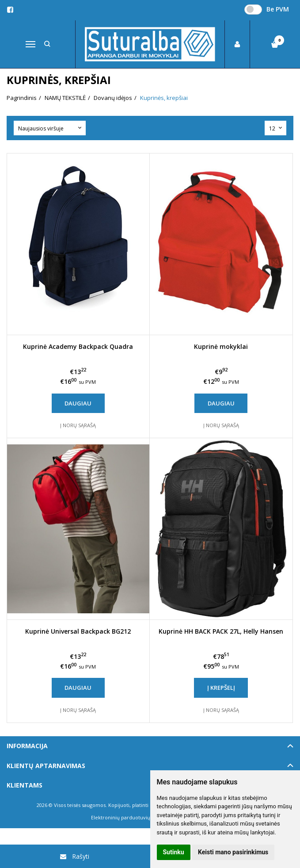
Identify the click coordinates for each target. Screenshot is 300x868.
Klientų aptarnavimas (46, 766)
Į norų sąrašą (78, 425)
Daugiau (78, 403)
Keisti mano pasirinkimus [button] (233, 852)
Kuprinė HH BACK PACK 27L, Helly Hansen (221, 631)
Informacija (27, 746)
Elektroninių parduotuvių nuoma (130, 817)
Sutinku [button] (174, 852)
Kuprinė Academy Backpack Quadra (78, 346)
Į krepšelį (221, 688)
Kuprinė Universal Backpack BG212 (78, 631)
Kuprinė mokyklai (221, 346)
